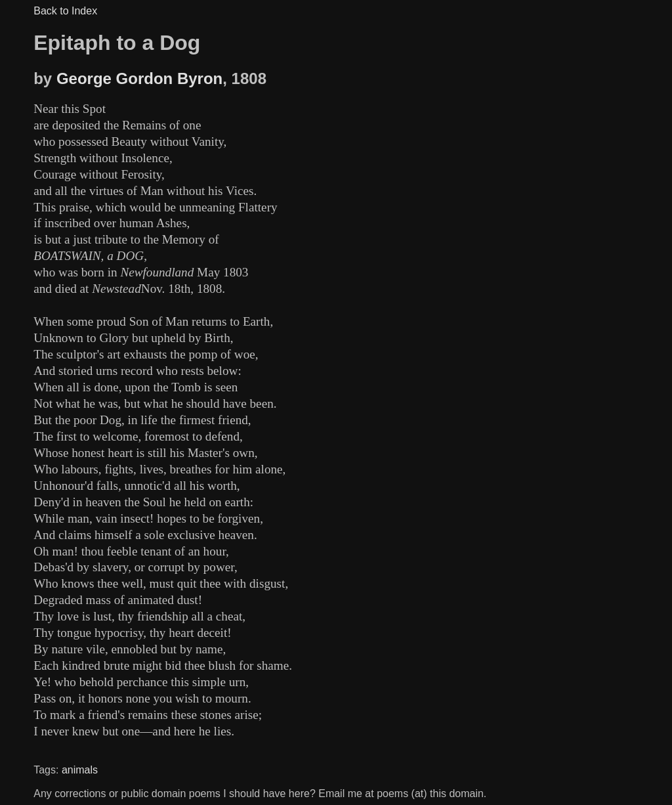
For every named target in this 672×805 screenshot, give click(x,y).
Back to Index (65, 11)
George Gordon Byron (139, 78)
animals (80, 770)
